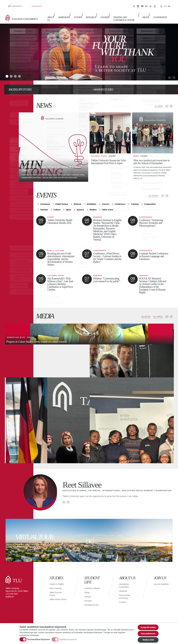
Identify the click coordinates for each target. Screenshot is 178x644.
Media (147, 12)
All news (158, 101)
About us (48, 14)
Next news (171, 101)
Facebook (134, 4)
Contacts (14, 4)
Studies (75, 12)
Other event (107, 203)
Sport (68, 203)
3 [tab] (19, 71)
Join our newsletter (159, 578)
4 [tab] (24, 71)
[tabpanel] (89, 48)
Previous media (167, 310)
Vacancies (124, 584)
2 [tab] (13, 71)
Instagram (138, 4)
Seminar (44, 203)
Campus (88, 592)
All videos (157, 310)
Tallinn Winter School (56, 594)
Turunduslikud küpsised (38, 637)
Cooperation (160, 12)
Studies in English (58, 577)
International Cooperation (125, 578)
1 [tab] (8, 71)
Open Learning (56, 581)
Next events (167, 189)
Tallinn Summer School (57, 587)
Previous (163, 69)
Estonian (29, 4)
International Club (92, 601)
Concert (105, 197)
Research (87, 12)
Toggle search (174, 14)
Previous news (167, 101)
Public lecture (62, 197)
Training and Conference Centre (120, 14)
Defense (77, 197)
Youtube (142, 4)
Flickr (146, 4)
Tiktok (155, 4)
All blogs (143, 310)
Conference (120, 197)
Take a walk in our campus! (89, 533)
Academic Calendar (89, 583)
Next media (171, 310)
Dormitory (89, 597)
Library (87, 588)
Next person (68, 495)
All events (153, 189)
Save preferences (146, 631)
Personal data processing (125, 590)
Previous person (64, 495)
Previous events (163, 189)
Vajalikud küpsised (68, 637)
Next (167, 69)
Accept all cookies (146, 624)
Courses (99, 12)
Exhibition (92, 197)
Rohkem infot (146, 639)
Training (135, 197)
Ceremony (45, 197)
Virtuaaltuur (151, 4)
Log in (167, 4)
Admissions (62, 12)
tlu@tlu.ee (10, 590)
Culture (57, 203)
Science (80, 203)
